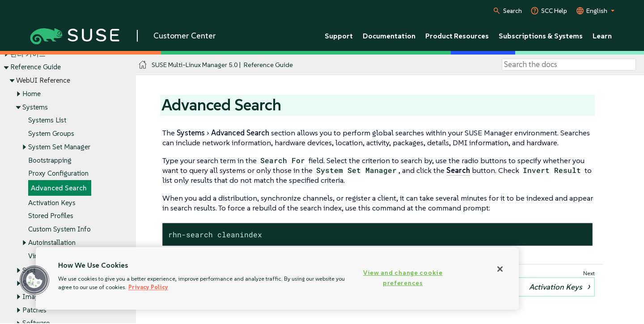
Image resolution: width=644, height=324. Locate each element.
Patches (34, 310)
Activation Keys (52, 203)
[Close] (500, 269)
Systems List (47, 120)
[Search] (569, 65)
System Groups (51, 133)
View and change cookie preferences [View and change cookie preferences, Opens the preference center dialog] (403, 278)
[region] (277, 278)
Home (32, 94)
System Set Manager (59, 147)
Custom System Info (59, 229)
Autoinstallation (52, 242)
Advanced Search (59, 188)
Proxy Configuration (58, 174)
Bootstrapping (50, 160)
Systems (35, 107)
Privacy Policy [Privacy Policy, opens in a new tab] (148, 287)
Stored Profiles (51, 216)
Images (34, 297)
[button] (34, 280)
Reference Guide (36, 67)
